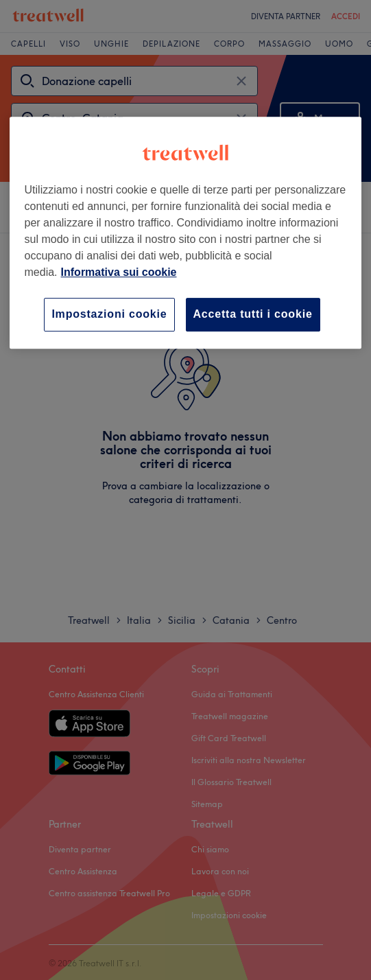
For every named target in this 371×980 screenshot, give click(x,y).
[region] (186, 232)
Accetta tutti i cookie (253, 314)
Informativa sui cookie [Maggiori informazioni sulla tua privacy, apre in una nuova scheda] (119, 272)
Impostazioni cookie (109, 314)
